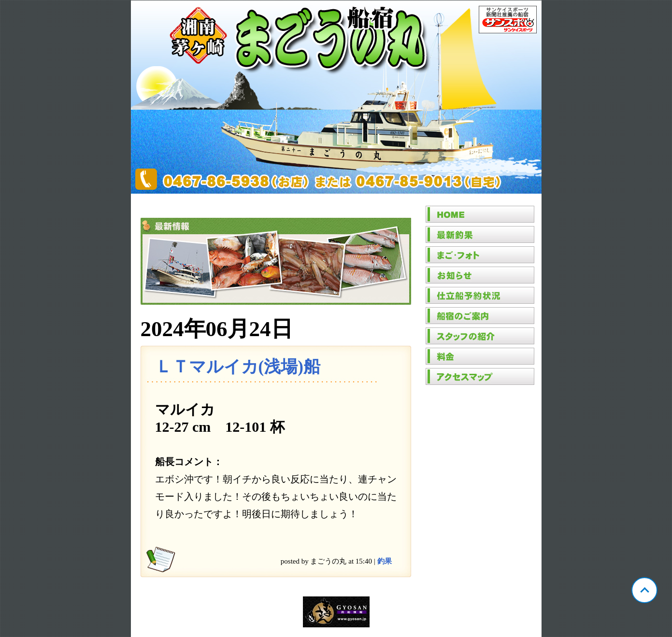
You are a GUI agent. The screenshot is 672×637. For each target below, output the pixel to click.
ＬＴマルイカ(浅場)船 (238, 367)
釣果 (385, 561)
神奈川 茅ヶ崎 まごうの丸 (336, 97)
